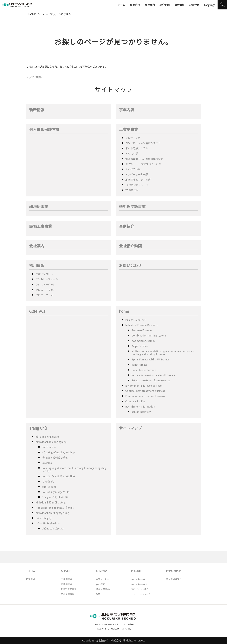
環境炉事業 (39, 207)
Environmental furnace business (144, 385)
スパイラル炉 (133, 169)
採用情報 (37, 266)
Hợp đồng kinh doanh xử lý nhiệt (55, 508)
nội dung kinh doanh (47, 437)
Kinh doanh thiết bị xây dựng (52, 513)
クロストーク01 (139, 579)
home (124, 312)
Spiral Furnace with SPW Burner (150, 359)
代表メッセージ (104, 579)
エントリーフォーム (47, 279)
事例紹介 (127, 226)
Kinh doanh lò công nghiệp (51, 442)
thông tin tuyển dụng (48, 523)
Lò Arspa (47, 463)
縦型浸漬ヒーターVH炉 (138, 180)
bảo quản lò (49, 447)
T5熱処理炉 (132, 190)
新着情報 (37, 110)
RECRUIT (136, 571)
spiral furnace (140, 365)
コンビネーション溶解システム (143, 143)
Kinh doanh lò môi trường (51, 502)
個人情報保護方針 (44, 130)
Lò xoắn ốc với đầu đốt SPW (58, 476)
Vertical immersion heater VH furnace (154, 375)
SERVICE (66, 571)
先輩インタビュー (46, 274)
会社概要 (100, 584)
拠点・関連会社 (104, 589)
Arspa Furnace (140, 346)
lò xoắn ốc (48, 481)
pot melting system (143, 341)
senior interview (141, 412)
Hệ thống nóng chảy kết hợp (58, 452)
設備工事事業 (41, 226)
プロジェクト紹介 (46, 295)
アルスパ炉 (132, 153)
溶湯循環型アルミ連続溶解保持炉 (144, 159)
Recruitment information (140, 406)
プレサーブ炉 (133, 138)
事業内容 (127, 110)
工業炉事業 (128, 130)
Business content (135, 320)
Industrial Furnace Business (141, 325)
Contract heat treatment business (145, 391)
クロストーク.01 (45, 284)
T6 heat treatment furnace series (151, 380)
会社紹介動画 (130, 246)
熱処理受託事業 (132, 207)
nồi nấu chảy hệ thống (55, 457)
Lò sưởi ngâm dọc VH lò (56, 492)
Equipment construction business (145, 396)
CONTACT (37, 312)
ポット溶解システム (137, 148)
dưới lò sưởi (49, 487)
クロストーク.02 (45, 290)
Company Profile (135, 401)
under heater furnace (144, 370)
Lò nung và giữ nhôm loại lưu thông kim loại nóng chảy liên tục (74, 469)
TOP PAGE (32, 571)
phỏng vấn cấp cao (53, 528)
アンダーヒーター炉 (137, 174)
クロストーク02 (139, 584)
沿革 (98, 594)
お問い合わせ (130, 266)
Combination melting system (149, 335)
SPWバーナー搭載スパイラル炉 (143, 164)
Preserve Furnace (142, 330)
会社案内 (37, 246)
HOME (32, 14)
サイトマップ (130, 428)
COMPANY (102, 571)
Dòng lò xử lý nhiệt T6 (55, 497)
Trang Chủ (38, 428)
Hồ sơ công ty (44, 518)
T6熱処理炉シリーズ (137, 185)
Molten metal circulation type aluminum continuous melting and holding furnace (163, 353)
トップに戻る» (34, 77)
